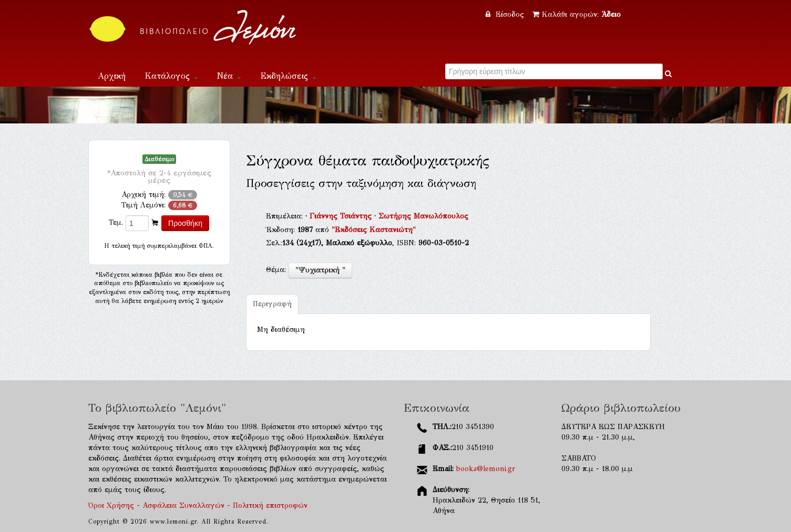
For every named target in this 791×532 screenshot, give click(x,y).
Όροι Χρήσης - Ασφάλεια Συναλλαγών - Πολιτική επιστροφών (198, 505)
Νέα (229, 76)
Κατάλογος (171, 76)
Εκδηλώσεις (288, 76)
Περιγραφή (272, 304)
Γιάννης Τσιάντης (342, 216)
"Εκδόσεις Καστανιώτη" (374, 230)
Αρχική (112, 76)
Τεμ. (116, 222)
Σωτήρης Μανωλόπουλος (423, 216)
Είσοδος (506, 14)
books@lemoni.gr (486, 469)
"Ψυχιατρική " (320, 270)
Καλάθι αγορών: (577, 14)
